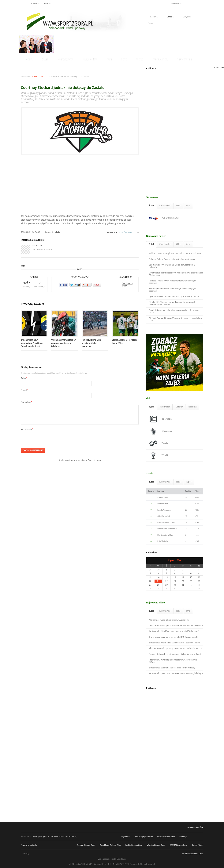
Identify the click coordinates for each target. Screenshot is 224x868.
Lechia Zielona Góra (134, 845)
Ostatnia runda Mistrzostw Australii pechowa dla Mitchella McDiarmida (176, 274)
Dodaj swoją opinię (127, 285)
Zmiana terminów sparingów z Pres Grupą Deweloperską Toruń (32, 343)
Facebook (193, 3)
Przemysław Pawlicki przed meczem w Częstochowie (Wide (173, 661)
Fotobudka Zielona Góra (193, 854)
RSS (202, 3)
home (35, 76)
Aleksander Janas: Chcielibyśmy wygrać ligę (169, 620)
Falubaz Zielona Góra (86, 845)
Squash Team (197, 845)
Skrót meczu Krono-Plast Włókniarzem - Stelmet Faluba (174, 643)
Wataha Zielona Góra (156, 845)
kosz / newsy (125, 232)
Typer (151, 407)
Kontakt (48, 4)
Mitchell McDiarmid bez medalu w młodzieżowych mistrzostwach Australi (172, 303)
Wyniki (158, 455)
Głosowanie (161, 431)
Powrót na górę (195, 828)
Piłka (178, 206)
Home (24, 4)
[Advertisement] (124, 44)
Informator (160, 60)
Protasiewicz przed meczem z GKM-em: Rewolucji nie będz (176, 673)
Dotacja (170, 17)
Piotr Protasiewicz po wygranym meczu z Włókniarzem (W (176, 648)
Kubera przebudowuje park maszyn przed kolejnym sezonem (172, 290)
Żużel (45, 60)
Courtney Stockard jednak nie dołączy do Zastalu (63, 87)
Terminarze (184, 60)
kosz (43, 76)
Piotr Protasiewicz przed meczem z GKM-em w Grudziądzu (176, 626)
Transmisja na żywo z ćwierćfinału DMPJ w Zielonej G (173, 637)
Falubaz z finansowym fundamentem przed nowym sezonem (172, 282)
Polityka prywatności (144, 837)
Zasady (159, 443)
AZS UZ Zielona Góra (179, 845)
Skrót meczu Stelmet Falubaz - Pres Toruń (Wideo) (172, 668)
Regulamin (125, 837)
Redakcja (35, 4)
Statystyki (187, 17)
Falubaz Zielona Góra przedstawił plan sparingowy (91, 343)
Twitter (197, 3)
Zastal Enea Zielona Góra (110, 845)
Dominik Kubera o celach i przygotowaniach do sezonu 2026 (174, 311)
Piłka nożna (90, 60)
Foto (124, 60)
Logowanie (162, 4)
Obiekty (179, 407)
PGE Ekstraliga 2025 (164, 218)
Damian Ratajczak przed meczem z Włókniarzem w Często (175, 654)
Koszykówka (65, 60)
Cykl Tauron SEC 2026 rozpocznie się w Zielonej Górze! (174, 297)
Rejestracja (176, 4)
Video (140, 60)
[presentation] (50, 438)
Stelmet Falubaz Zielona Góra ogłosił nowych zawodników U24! (176, 319)
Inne (109, 60)
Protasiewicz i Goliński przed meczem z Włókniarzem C (174, 631)
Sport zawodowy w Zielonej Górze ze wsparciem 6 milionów (172, 266)
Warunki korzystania (166, 837)
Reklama (154, 17)
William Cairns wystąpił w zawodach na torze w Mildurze (63, 343)
